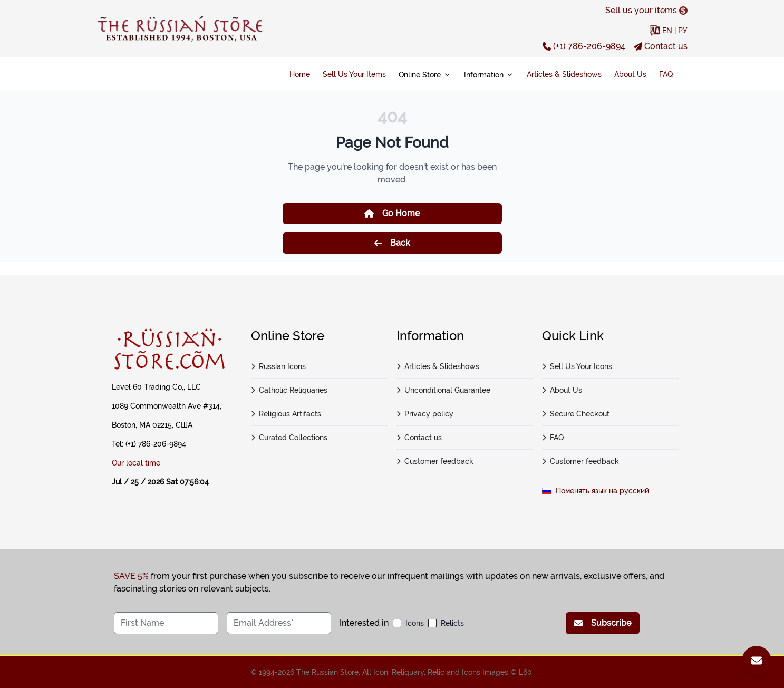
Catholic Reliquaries (289, 390)
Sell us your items (646, 10)
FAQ (666, 74)
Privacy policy (425, 414)
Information (489, 75)
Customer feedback (435, 461)
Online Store (425, 75)
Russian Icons (279, 366)
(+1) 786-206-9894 (584, 46)
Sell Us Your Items (354, 74)
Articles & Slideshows (564, 74)
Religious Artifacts (286, 414)
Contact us (661, 46)
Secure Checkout (576, 414)
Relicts (452, 623)
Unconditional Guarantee (444, 390)
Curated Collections (289, 438)
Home (300, 74)
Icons (415, 623)
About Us (630, 74)
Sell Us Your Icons (577, 366)
